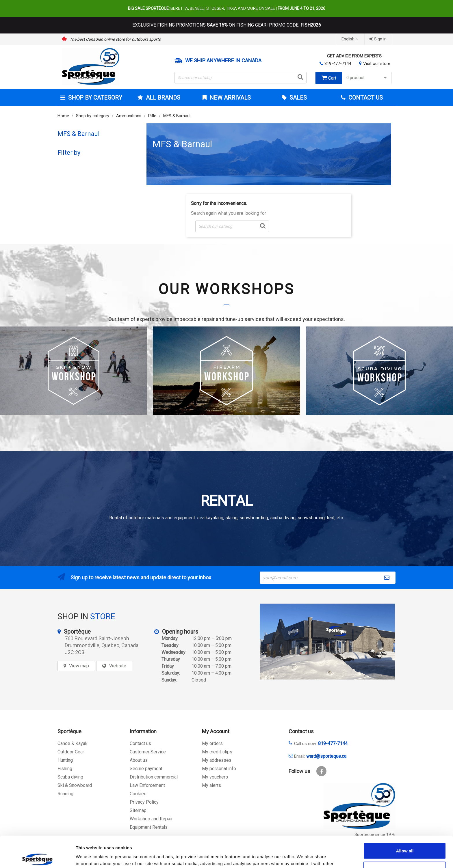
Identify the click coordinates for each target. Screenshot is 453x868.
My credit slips (217, 752)
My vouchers (215, 777)
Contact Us (365, 98)
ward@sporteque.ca (326, 756)
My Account (216, 731)
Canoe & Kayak (73, 743)
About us (139, 760)
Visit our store (377, 64)
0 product (367, 78)
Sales (297, 98)
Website (118, 666)
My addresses (217, 760)
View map (79, 666)
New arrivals (229, 98)
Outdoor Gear (71, 752)
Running (65, 794)
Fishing (65, 769)
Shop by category (94, 98)
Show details (303, 857)
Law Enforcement (147, 785)
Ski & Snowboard (75, 785)
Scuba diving (70, 777)
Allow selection (405, 837)
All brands (162, 98)
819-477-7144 (338, 64)
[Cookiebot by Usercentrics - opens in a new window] (37, 857)
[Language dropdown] (351, 39)
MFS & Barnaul (79, 134)
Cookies (138, 794)
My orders (212, 743)
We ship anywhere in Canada (223, 61)
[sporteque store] (327, 642)
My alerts (211, 785)
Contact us (140, 743)
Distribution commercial (154, 777)
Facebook (321, 771)
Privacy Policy (144, 802)
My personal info (219, 769)
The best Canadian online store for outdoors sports (115, 39)
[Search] (241, 78)
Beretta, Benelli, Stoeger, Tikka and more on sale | (227, 8)
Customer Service (148, 752)
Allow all (405, 818)
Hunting (65, 760)
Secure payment (146, 769)
